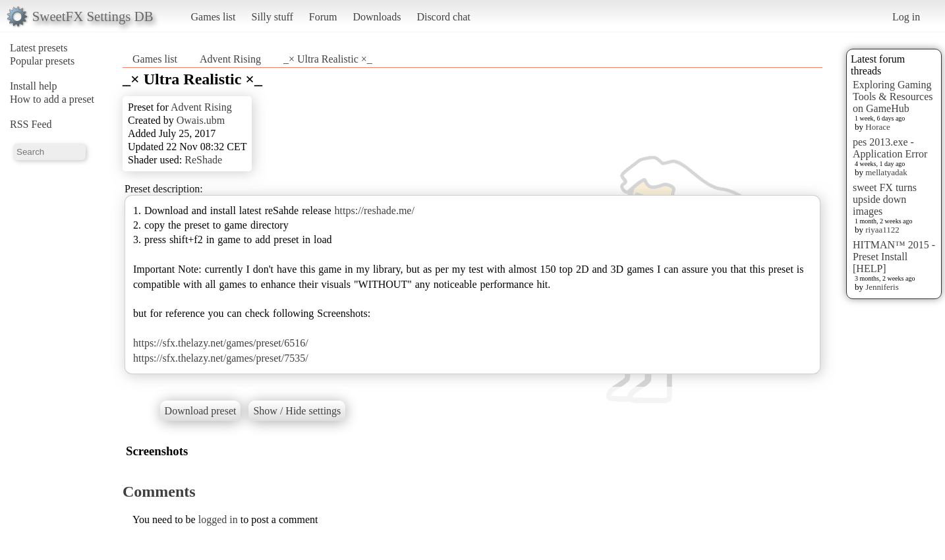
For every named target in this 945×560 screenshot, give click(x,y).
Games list (214, 17)
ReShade (203, 160)
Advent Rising (230, 59)
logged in (218, 519)
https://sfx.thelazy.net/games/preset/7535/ (221, 358)
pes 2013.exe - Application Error (890, 148)
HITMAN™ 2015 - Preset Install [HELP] (894, 257)
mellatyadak (886, 172)
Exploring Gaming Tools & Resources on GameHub (893, 97)
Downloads (377, 17)
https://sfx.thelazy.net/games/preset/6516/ (221, 343)
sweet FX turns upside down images (885, 199)
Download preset (201, 411)
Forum (323, 17)
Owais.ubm (201, 120)
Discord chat (443, 17)
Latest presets (39, 48)
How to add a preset (52, 99)
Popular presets (42, 61)
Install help (34, 86)
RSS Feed (31, 124)
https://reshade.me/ (375, 210)
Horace (878, 127)
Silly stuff (272, 17)
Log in (906, 17)
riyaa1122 (882, 230)
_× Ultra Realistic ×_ (328, 59)
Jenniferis (882, 287)
